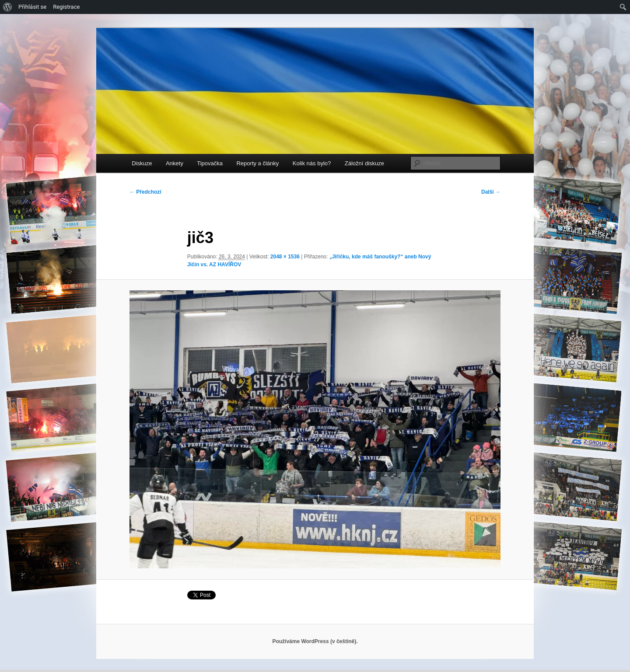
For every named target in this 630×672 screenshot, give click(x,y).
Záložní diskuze (364, 163)
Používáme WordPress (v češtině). (315, 641)
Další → (491, 192)
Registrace (66, 7)
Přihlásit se (32, 7)
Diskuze (142, 163)
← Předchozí (145, 192)
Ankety (175, 163)
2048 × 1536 (285, 257)
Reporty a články (257, 163)
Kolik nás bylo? (312, 163)
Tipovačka (210, 163)
